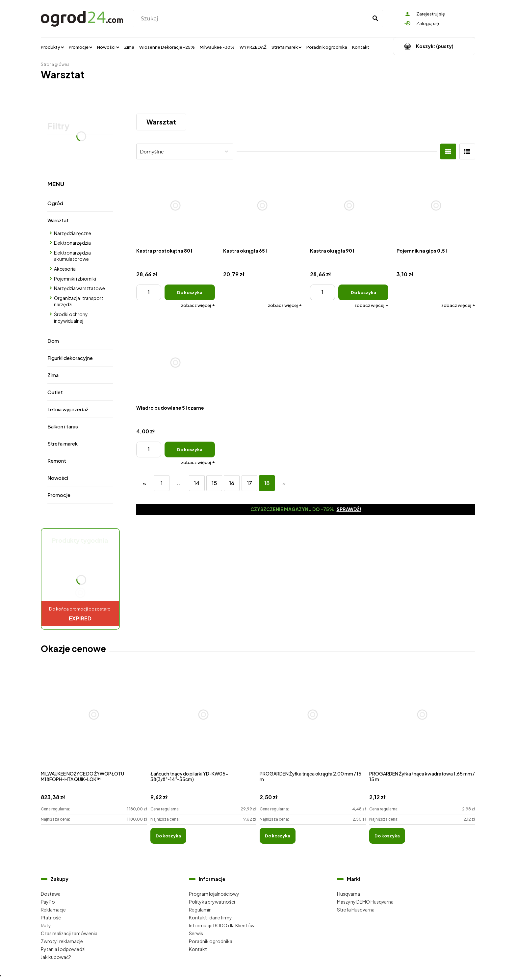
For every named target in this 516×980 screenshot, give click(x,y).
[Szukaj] (375, 19)
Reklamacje (53, 910)
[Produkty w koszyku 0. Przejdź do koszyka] (434, 46)
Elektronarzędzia (72, 243)
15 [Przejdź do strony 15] (214, 483)
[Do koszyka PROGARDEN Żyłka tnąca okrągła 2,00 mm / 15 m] (278, 836)
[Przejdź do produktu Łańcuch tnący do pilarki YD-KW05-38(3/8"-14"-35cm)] (204, 722)
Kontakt (198, 949)
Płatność (51, 917)
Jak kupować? (56, 957)
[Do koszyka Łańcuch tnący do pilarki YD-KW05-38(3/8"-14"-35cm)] (168, 836)
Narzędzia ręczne (73, 233)
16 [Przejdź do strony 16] (232, 483)
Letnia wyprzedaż (68, 409)
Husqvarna (348, 894)
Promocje (59, 495)
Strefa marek (63, 443)
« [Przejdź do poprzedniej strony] (144, 483)
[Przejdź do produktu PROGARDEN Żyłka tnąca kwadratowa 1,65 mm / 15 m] (422, 722)
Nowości (58, 478)
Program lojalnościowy (214, 894)
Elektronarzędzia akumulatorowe (72, 256)
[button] (198, 305)
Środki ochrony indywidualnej (71, 317)
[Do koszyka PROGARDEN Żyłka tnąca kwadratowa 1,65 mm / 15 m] (387, 836)
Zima (53, 375)
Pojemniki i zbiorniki (75, 279)
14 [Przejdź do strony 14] (197, 483)
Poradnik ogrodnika (211, 941)
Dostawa (51, 894)
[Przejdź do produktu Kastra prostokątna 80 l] (176, 205)
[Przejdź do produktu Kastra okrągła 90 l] (349, 205)
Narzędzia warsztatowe (79, 288)
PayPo (48, 902)
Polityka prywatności (212, 902)
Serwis (196, 933)
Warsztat (58, 220)
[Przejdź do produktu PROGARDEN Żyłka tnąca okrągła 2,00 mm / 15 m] (313, 722)
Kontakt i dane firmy (210, 917)
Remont (57, 461)
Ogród (55, 203)
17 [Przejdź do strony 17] (249, 483)
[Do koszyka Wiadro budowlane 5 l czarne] (190, 449)
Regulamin (200, 910)
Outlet (55, 392)
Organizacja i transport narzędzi (79, 301)
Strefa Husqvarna (356, 910)
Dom (53, 341)
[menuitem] (52, 47)
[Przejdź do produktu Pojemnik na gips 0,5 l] (436, 205)
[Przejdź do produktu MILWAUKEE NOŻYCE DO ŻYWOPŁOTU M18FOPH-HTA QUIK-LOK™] (94, 722)
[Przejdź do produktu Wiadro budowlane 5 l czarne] (176, 363)
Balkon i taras (63, 426)
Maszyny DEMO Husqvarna (365, 902)
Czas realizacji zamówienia (69, 933)
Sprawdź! (349, 509)
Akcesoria (65, 269)
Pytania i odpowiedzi (63, 949)
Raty (46, 925)
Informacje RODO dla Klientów (222, 925)
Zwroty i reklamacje (62, 941)
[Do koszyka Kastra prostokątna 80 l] (190, 292)
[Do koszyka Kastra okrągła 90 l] (363, 292)
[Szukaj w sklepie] (252, 19)
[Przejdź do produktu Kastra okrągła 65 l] (262, 205)
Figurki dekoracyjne (70, 358)
